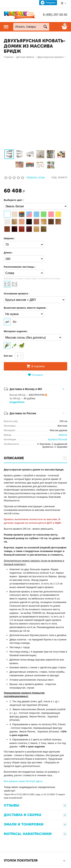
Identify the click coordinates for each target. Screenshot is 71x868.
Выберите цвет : (14, 200)
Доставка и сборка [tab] (35, 815)
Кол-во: (8, 356)
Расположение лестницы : (20, 267)
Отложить (35, 375)
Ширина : (9, 238)
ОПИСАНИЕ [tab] (35, 458)
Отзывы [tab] (35, 806)
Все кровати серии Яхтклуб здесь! (23, 781)
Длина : (8, 253)
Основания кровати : (17, 294)
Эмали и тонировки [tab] (35, 825)
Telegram (48, 3)
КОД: (54, 177)
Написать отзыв (36, 177)
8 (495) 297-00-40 (55, 15)
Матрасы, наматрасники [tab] (35, 834)
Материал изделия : (16, 331)
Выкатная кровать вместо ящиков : (25, 308)
